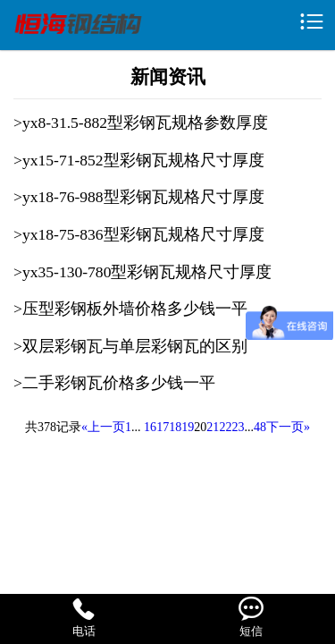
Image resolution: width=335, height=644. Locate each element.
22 (225, 427)
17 (163, 427)
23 (238, 427)
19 (188, 427)
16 (150, 427)
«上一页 (103, 427)
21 (213, 427)
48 (260, 427)
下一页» (288, 427)
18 (175, 427)
